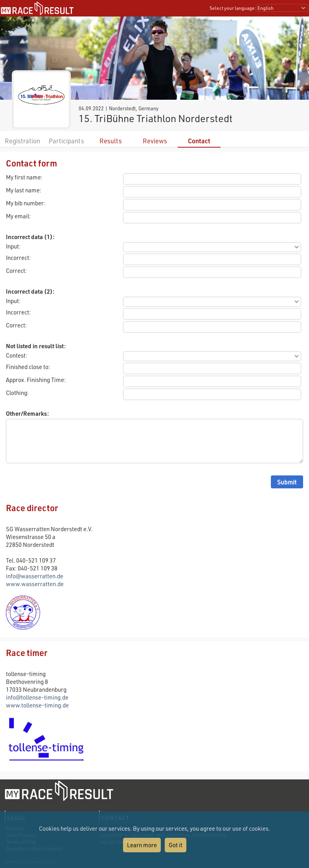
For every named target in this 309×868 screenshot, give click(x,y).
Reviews (155, 141)
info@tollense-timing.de (37, 697)
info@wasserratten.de (35, 576)
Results (111, 141)
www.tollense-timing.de (37, 705)
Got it (176, 845)
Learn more (142, 845)
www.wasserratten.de (35, 584)
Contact (199, 141)
